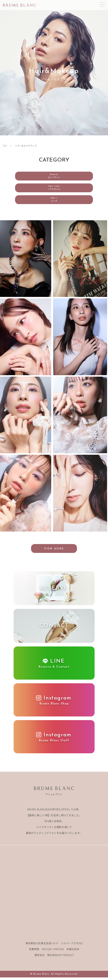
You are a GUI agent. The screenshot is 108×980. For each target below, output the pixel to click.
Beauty (54, 176)
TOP (5, 146)
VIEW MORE (54, 551)
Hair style (54, 188)
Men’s (54, 200)
